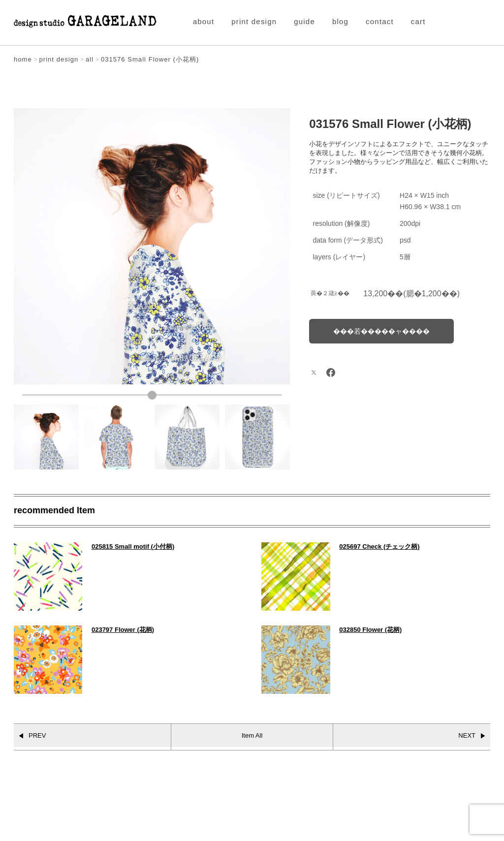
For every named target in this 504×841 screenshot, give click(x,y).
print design (254, 21)
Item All (252, 735)
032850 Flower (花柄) (370, 630)
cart (418, 21)
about (204, 21)
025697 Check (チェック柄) (379, 546)
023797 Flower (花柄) (123, 630)
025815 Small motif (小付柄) (133, 546)
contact (380, 21)
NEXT (467, 735)
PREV (37, 735)
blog (340, 21)
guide (304, 21)
